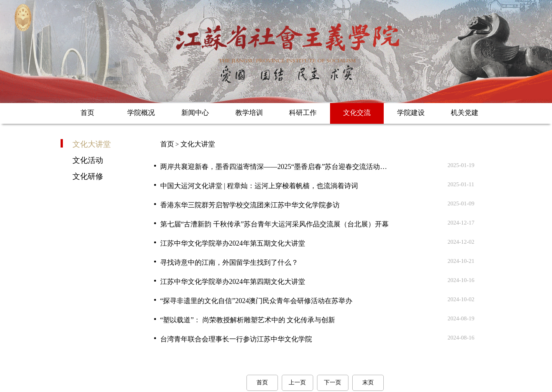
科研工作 (303, 113)
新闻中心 (195, 113)
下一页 (333, 382)
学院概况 (141, 113)
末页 (368, 382)
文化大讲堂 (92, 144)
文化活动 (88, 160)
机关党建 (465, 113)
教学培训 (249, 113)
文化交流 (357, 113)
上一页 (297, 382)
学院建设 (411, 113)
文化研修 (88, 176)
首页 (87, 113)
